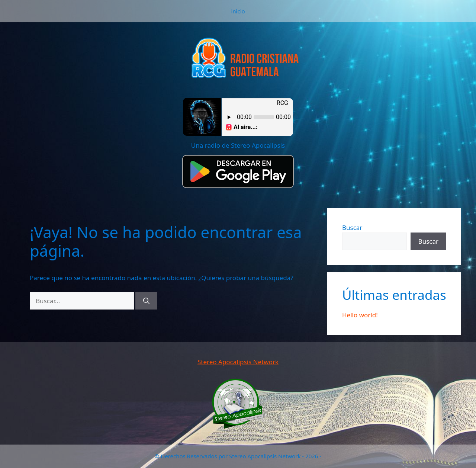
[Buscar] (146, 301)
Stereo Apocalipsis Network (238, 362)
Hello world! (360, 315)
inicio (238, 11)
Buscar (352, 227)
